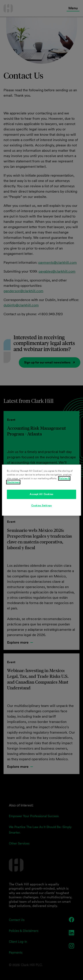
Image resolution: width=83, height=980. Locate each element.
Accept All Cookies (41, 494)
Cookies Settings (41, 505)
